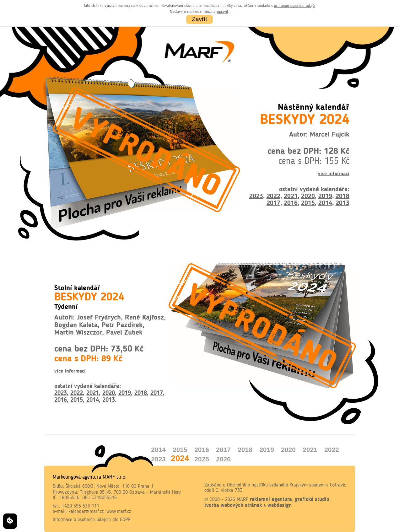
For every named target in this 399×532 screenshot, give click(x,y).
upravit (223, 12)
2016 (291, 203)
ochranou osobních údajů (294, 6)
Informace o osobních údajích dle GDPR (92, 520)
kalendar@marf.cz (86, 512)
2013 (342, 203)
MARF (243, 500)
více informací (334, 174)
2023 (256, 196)
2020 (308, 196)
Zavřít (200, 19)
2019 (325, 196)
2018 (342, 196)
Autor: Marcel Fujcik (319, 135)
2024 (180, 458)
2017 (273, 203)
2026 (223, 459)
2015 (308, 203)
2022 (273, 196)
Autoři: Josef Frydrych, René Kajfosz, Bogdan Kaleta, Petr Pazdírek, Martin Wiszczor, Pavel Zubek (110, 325)
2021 (291, 196)
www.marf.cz (119, 512)
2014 (325, 203)
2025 (202, 459)
